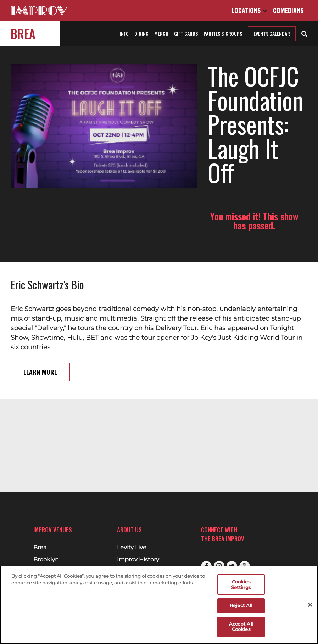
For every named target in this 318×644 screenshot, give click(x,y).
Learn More (40, 348)
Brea (23, 34)
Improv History (138, 560)
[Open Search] (304, 33)
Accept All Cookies (241, 627)
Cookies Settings (241, 584)
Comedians (288, 10)
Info (124, 34)
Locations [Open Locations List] (249, 10)
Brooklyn (46, 560)
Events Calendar (272, 34)
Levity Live (132, 548)
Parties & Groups (223, 34)
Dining (141, 34)
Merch (161, 34)
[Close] (310, 605)
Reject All (241, 605)
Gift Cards (186, 34)
